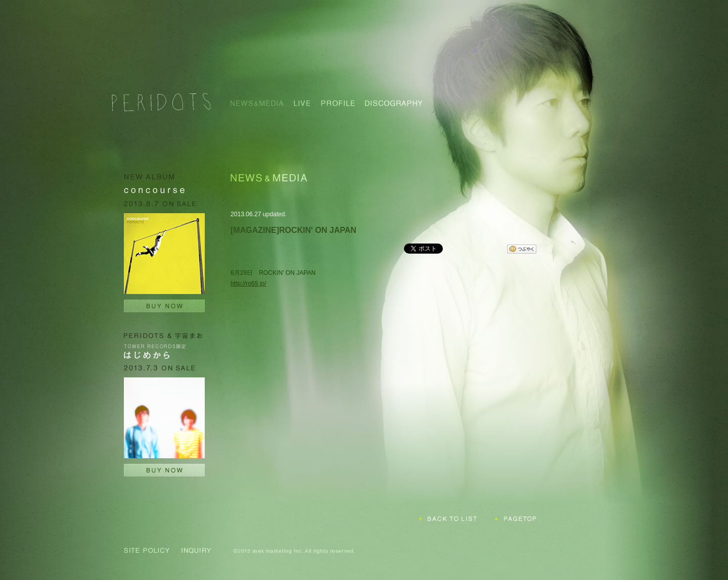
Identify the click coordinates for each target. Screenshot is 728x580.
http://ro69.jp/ (248, 283)
